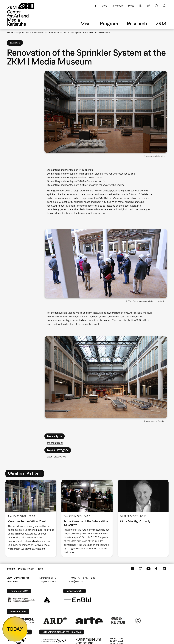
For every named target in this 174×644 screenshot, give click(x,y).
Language (156, 6)
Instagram (141, 569)
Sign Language (148, 6)
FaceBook (133, 569)
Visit (86, 24)
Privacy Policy (26, 569)
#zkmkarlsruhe (55, 443)
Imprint (11, 569)
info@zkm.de (76, 581)
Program (109, 24)
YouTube (148, 569)
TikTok (156, 569)
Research (137, 24)
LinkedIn (164, 569)
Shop (104, 6)
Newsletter (118, 6)
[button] (106, 112)
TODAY (15, 629)
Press (131, 6)
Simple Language (141, 6)
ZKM (161, 24)
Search (164, 6)
